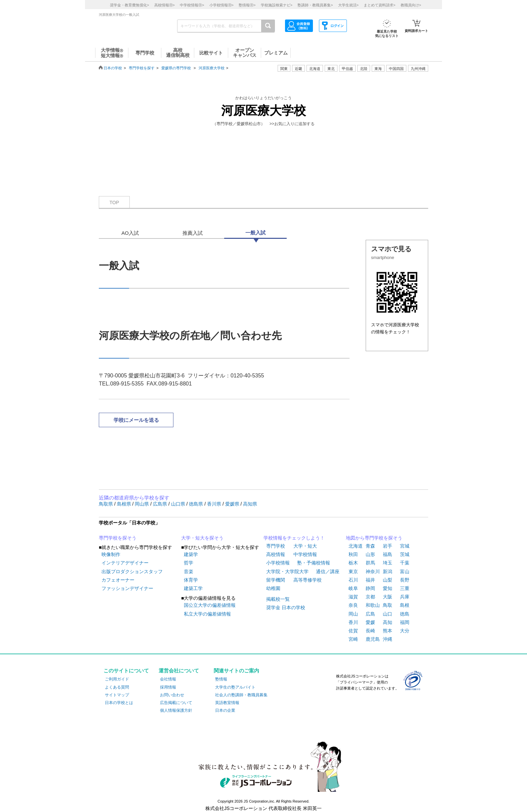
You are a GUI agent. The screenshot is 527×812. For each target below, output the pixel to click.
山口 (388, 614)
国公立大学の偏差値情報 (210, 605)
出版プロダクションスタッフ (132, 571)
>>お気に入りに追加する (292, 124)
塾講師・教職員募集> (315, 5)
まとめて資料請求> (379, 5)
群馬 (370, 563)
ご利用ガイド (117, 679)
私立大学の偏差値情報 (207, 614)
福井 (370, 580)
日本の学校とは (119, 703)
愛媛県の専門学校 (176, 68)
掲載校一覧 (278, 599)
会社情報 (168, 679)
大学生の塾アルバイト (235, 687)
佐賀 (353, 631)
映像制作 (111, 554)
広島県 (161, 504)
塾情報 (221, 679)
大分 (405, 631)
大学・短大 (305, 546)
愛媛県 (233, 504)
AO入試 (130, 233)
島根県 (125, 504)
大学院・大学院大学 (287, 571)
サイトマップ (117, 695)
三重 (405, 588)
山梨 (388, 580)
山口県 (179, 504)
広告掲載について (176, 703)
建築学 (191, 554)
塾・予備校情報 (314, 563)
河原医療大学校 (212, 68)
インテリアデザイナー (125, 563)
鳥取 (388, 605)
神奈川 (373, 571)
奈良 (353, 605)
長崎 (370, 631)
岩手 (388, 546)
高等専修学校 (308, 580)
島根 (405, 605)
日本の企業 (225, 710)
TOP (114, 202)
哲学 (189, 563)
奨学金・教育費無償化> (129, 5)
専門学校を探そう (118, 538)
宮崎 (353, 639)
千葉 (405, 563)
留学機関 (276, 580)
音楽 (189, 571)
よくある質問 (117, 687)
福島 (388, 554)
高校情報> (165, 5)
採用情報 (168, 687)
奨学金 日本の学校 (286, 607)
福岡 (405, 622)
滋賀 (353, 597)
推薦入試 (193, 233)
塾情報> (247, 5)
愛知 (388, 588)
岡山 (353, 614)
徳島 (405, 614)
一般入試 (255, 233)
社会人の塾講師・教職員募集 (241, 695)
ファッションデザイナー (127, 588)
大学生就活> (348, 5)
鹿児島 (373, 639)
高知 (388, 622)
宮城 (405, 546)
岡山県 (143, 504)
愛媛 (370, 622)
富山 (405, 571)
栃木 (353, 563)
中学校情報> (192, 5)
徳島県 (197, 504)
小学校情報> (221, 5)
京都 (370, 597)
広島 (370, 614)
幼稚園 (273, 588)
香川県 (215, 504)
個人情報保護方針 (176, 710)
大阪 (388, 597)
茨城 (405, 554)
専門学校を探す (142, 68)
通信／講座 (328, 571)
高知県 (250, 504)
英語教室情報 (227, 703)
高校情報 (276, 554)
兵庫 (405, 597)
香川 (353, 622)
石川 (353, 580)
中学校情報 (305, 554)
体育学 (191, 580)
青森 (370, 546)
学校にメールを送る (136, 420)
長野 (405, 580)
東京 (353, 571)
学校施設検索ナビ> (277, 5)
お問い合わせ (172, 695)
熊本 (388, 631)
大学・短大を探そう (202, 538)
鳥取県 (107, 504)
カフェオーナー (118, 580)
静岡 (370, 588)
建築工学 (193, 588)
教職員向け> (411, 5)
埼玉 (388, 563)
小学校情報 (278, 563)
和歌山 (373, 605)
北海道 (315, 69)
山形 (370, 554)
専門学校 (276, 546)
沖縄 (388, 639)
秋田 (353, 554)
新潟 (388, 571)
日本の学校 (113, 68)
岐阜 (353, 588)
